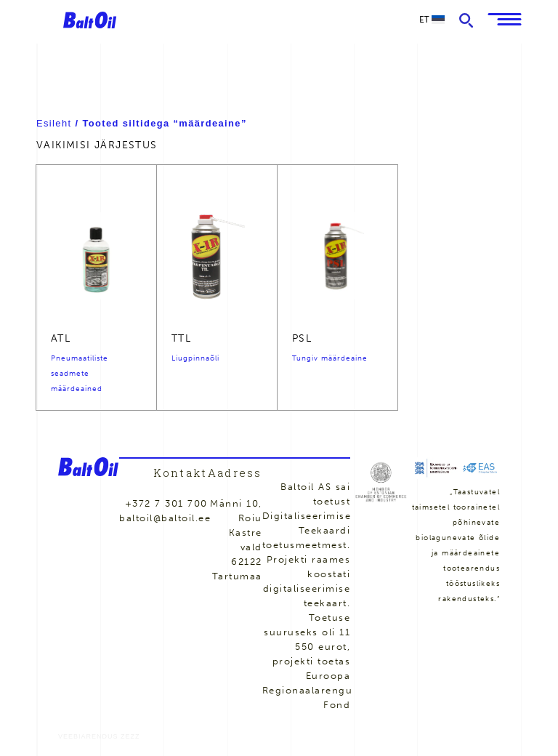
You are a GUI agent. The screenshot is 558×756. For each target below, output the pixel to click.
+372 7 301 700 (166, 503)
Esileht (54, 123)
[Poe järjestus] (180, 145)
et (432, 19)
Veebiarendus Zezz (99, 736)
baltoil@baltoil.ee (165, 518)
